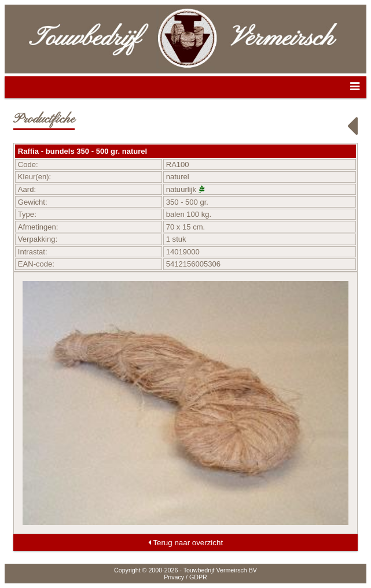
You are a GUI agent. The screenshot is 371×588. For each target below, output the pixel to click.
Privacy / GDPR (185, 577)
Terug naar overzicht (185, 543)
